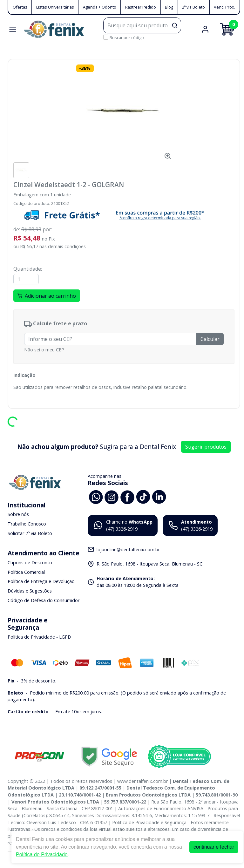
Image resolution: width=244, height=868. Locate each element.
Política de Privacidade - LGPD (39, 637)
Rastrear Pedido (141, 7)
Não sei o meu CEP (44, 350)
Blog (169, 7)
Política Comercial (26, 572)
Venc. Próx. (224, 7)
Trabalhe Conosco (27, 524)
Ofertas (20, 7)
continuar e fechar (214, 847)
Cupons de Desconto (30, 563)
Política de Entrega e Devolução (41, 582)
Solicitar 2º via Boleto (30, 533)
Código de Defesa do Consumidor (44, 600)
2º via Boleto (193, 7)
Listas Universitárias (55, 7)
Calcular (210, 339)
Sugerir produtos (206, 447)
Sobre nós (18, 515)
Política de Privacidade (42, 854)
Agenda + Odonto (100, 7)
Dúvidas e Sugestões (30, 591)
